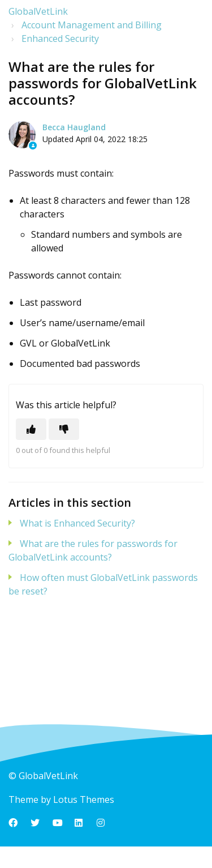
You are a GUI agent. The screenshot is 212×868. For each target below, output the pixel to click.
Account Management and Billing (92, 25)
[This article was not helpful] (64, 429)
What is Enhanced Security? (77, 523)
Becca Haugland (74, 127)
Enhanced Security (60, 39)
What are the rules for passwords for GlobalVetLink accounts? (93, 550)
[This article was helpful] (31, 429)
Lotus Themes (84, 799)
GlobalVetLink (38, 11)
